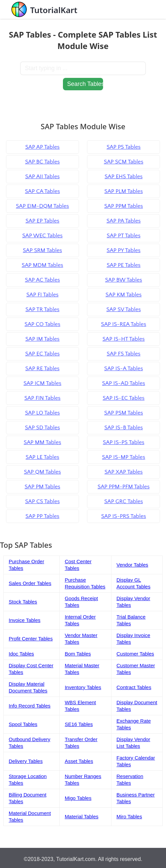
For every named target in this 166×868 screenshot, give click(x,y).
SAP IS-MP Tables (124, 457)
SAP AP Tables (42, 147)
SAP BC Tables (43, 162)
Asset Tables (79, 761)
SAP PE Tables (124, 265)
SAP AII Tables (42, 177)
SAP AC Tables (43, 280)
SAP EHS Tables (124, 177)
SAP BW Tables (123, 280)
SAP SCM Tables (123, 162)
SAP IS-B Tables (124, 428)
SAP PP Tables (42, 516)
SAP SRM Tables (42, 250)
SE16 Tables (79, 724)
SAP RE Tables (43, 369)
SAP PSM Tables (123, 413)
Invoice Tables (25, 620)
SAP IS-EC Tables (124, 398)
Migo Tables (78, 798)
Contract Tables (134, 687)
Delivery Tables (26, 761)
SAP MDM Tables (43, 265)
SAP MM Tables (43, 442)
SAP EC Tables (42, 354)
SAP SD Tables (42, 428)
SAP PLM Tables (124, 191)
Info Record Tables (30, 706)
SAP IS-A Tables (123, 369)
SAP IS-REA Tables (124, 324)
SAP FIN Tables (43, 398)
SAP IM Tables (43, 339)
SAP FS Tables (124, 354)
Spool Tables (23, 724)
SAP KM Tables (123, 295)
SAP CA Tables (43, 191)
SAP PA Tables (123, 221)
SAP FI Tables (43, 295)
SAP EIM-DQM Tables (42, 206)
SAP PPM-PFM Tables (124, 487)
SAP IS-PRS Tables (123, 516)
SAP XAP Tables (123, 472)
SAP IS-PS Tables (123, 442)
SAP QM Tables (43, 472)
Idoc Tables (21, 654)
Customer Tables (135, 654)
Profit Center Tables (31, 639)
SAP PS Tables (123, 147)
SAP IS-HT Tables (123, 339)
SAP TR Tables (43, 309)
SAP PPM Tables (123, 206)
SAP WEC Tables (42, 236)
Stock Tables (23, 602)
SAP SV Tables (124, 309)
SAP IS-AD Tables (123, 383)
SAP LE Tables (43, 457)
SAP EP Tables (42, 221)
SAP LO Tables (43, 413)
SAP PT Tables (124, 236)
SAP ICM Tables (42, 383)
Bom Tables (78, 654)
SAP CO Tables (42, 324)
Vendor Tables (132, 565)
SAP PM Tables (42, 487)
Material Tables (81, 816)
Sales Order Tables (30, 583)
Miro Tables (129, 816)
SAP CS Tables (43, 501)
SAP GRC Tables (123, 501)
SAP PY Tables (124, 250)
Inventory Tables (83, 687)
